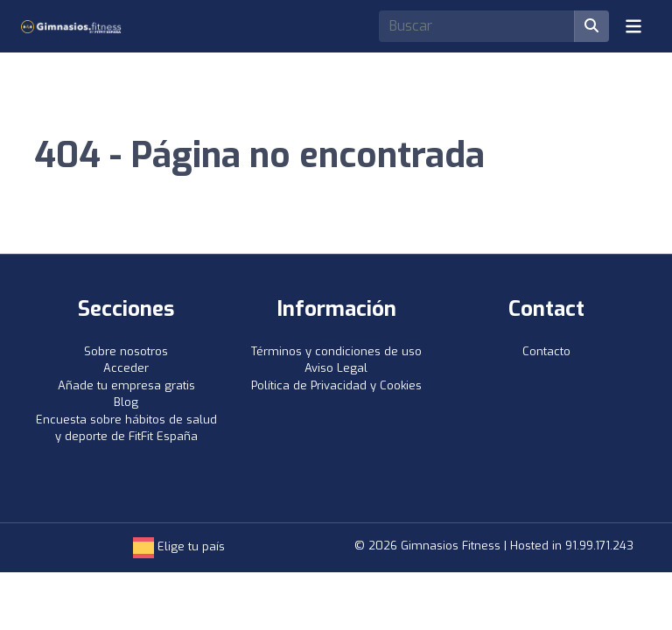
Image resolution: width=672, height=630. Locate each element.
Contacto (546, 351)
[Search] (477, 26)
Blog (126, 402)
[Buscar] (591, 26)
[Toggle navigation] (633, 26)
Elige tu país (179, 546)
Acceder (126, 368)
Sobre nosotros (126, 351)
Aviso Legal (336, 368)
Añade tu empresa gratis (126, 385)
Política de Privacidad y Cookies (336, 385)
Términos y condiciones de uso (336, 351)
